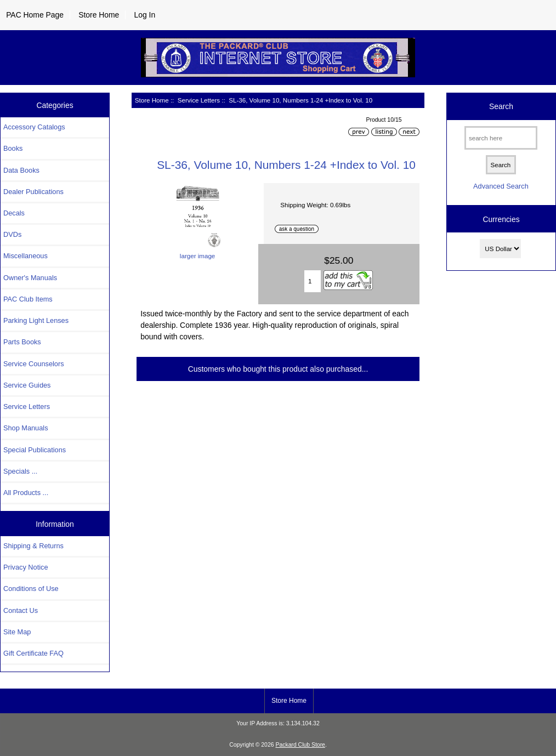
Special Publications (35, 450)
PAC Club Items (28, 299)
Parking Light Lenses (36, 320)
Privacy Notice (25, 567)
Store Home (99, 15)
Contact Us (21, 610)
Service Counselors (34, 364)
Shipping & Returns (33, 546)
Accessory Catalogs (34, 127)
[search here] (501, 138)
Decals (14, 213)
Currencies (501, 219)
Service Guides (27, 385)
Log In (144, 15)
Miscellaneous (25, 256)
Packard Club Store (300, 745)
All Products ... (26, 493)
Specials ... (20, 471)
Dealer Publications (33, 192)
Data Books (21, 170)
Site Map (17, 632)
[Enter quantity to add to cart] (313, 281)
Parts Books (22, 342)
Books (13, 148)
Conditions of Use (31, 589)
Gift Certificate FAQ (33, 653)
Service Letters (199, 100)
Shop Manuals (26, 428)
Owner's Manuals (30, 278)
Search (501, 106)
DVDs (12, 234)
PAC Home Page (35, 15)
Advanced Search (501, 186)
